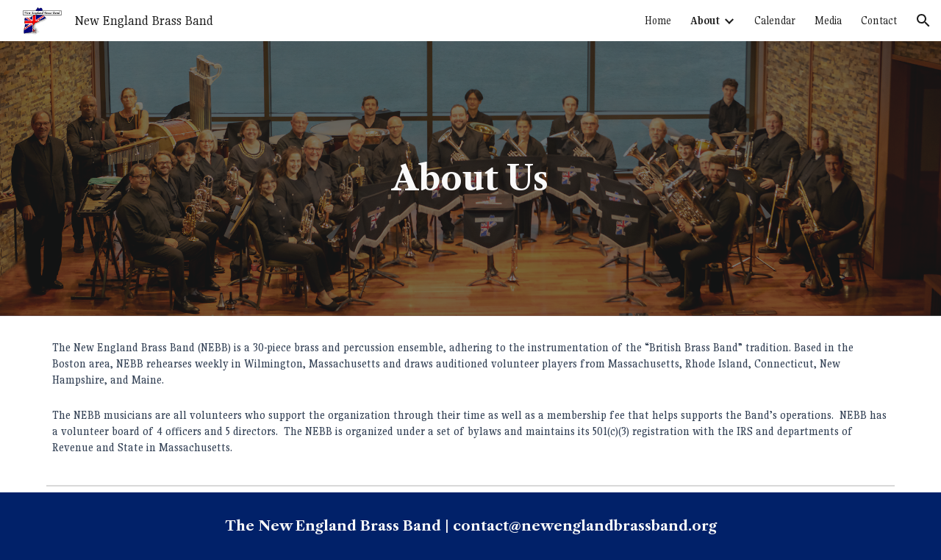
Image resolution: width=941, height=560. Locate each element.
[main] (470, 179)
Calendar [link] (775, 21)
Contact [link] (879, 21)
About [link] (705, 21)
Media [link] (828, 21)
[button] (923, 21)
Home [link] (658, 21)
